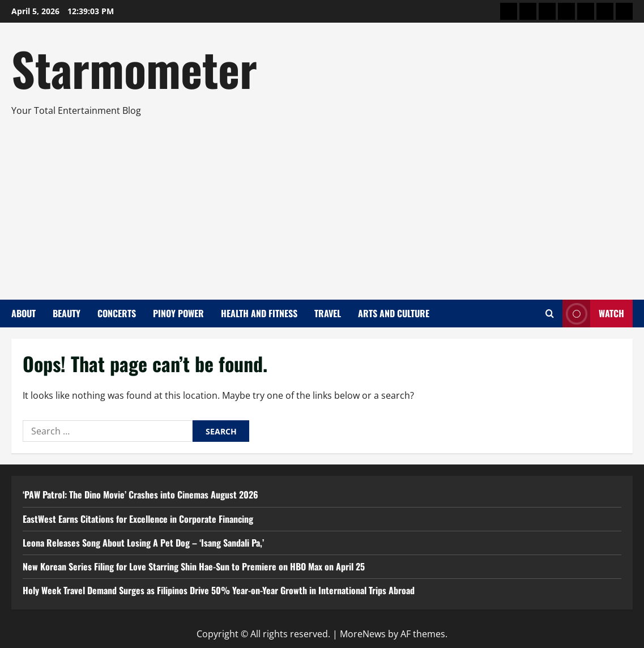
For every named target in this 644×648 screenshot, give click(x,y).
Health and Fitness (259, 313)
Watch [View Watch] (593, 314)
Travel (328, 313)
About (24, 313)
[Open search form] (550, 314)
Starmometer (134, 68)
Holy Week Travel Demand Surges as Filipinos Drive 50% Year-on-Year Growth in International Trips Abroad (219, 590)
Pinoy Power (178, 313)
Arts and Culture (394, 313)
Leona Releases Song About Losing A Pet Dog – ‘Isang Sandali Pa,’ (143, 543)
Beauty (67, 313)
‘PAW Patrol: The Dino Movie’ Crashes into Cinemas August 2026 (140, 494)
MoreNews (363, 634)
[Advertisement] (319, 203)
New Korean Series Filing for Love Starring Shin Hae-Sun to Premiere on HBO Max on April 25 (194, 566)
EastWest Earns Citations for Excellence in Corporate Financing (138, 519)
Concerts (117, 313)
